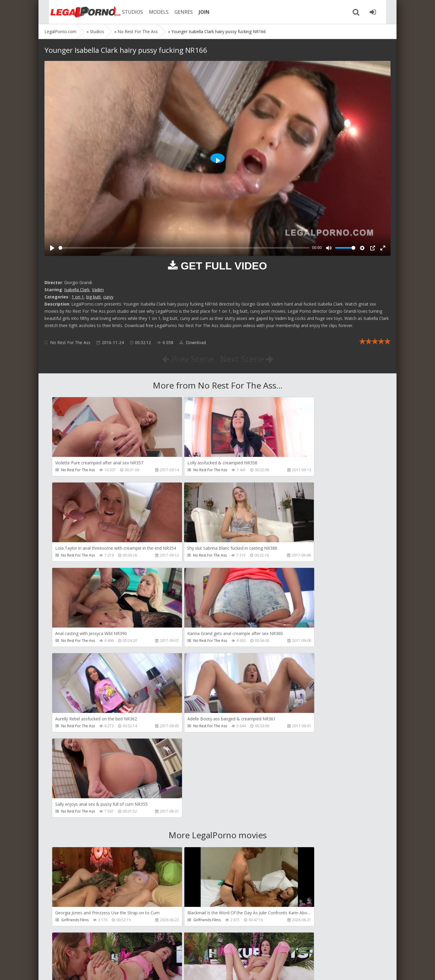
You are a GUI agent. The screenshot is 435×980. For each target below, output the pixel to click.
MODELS (153, 12)
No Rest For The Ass (70, 342)
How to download (129, 952)
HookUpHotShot (297, 750)
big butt (94, 297)
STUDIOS (127, 12)
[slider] (184, 248)
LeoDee (179, 836)
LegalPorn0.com (88, 969)
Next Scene (247, 359)
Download (193, 342)
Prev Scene (188, 359)
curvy (108, 297)
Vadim (98, 290)
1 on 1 (78, 297)
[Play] (52, 248)
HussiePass (293, 836)
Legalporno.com (77, 12)
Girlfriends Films (75, 750)
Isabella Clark (77, 290)
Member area (87, 952)
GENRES (178, 12)
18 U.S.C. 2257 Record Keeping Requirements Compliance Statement (235, 969)
